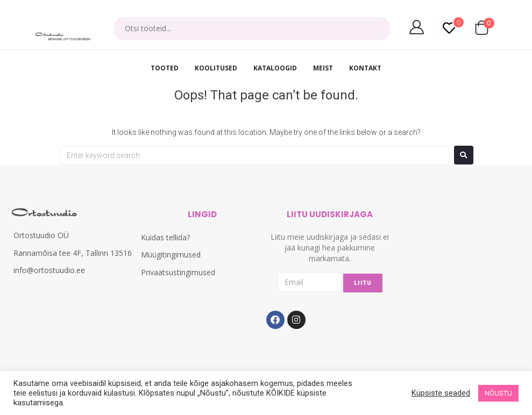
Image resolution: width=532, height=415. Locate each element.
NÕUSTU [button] (498, 393)
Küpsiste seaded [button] (441, 393)
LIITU (363, 283)
